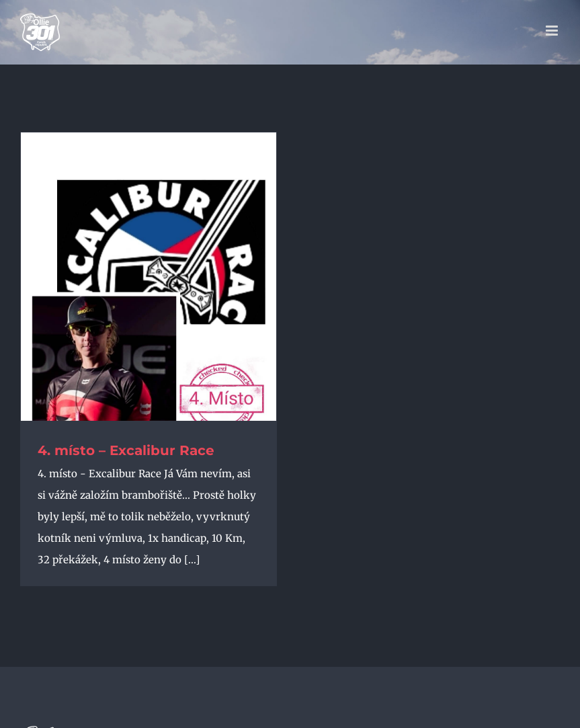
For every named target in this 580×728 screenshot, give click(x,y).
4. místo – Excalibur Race (126, 450)
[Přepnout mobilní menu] (553, 31)
